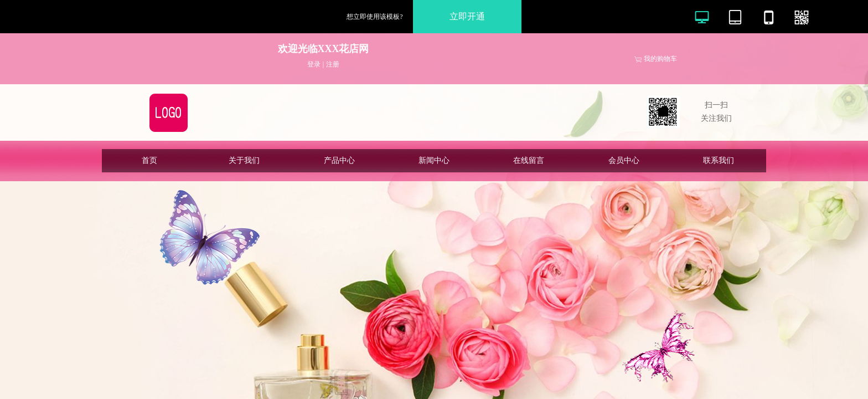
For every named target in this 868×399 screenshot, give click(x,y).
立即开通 (467, 16)
